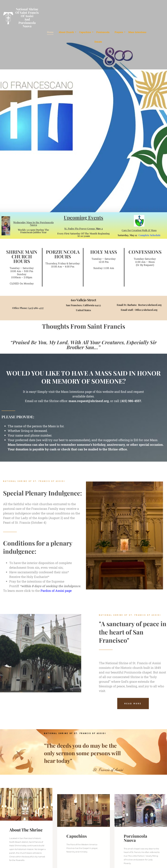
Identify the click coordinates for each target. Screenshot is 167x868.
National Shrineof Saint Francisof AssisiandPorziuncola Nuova (27, 18)
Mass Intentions (137, 32)
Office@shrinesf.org (146, 310)
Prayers (119, 32)
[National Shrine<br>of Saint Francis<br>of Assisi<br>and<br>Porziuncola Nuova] (8, 19)
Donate (98, 42)
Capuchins (86, 32)
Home (50, 32)
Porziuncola (103, 32)
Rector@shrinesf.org (150, 305)
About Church (67, 32)
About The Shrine (26, 861)
